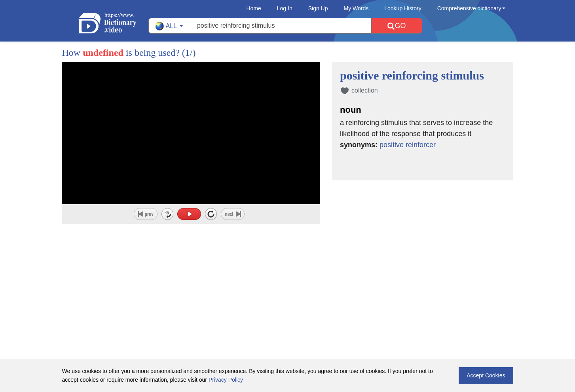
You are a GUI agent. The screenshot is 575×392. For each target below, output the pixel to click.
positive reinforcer (408, 145)
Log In (285, 8)
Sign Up (318, 8)
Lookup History (403, 8)
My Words (356, 8)
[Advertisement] (288, 275)
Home (253, 8)
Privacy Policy (226, 380)
